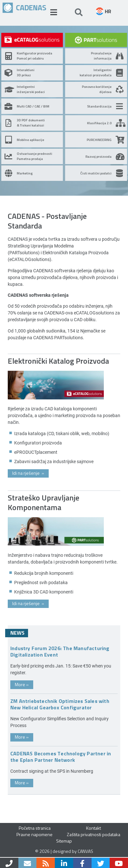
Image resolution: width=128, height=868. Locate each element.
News (17, 633)
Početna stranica (35, 828)
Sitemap (64, 841)
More (22, 684)
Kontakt (94, 828)
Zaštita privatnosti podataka (94, 834)
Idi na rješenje (28, 473)
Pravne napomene (34, 834)
